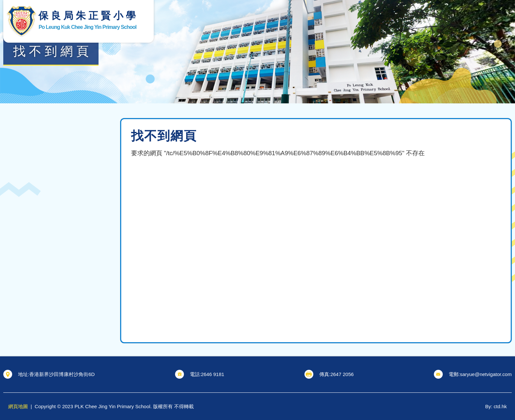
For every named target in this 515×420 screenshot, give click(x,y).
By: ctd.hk (496, 406)
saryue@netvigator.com (486, 374)
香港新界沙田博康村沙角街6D (62, 374)
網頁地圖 (18, 406)
